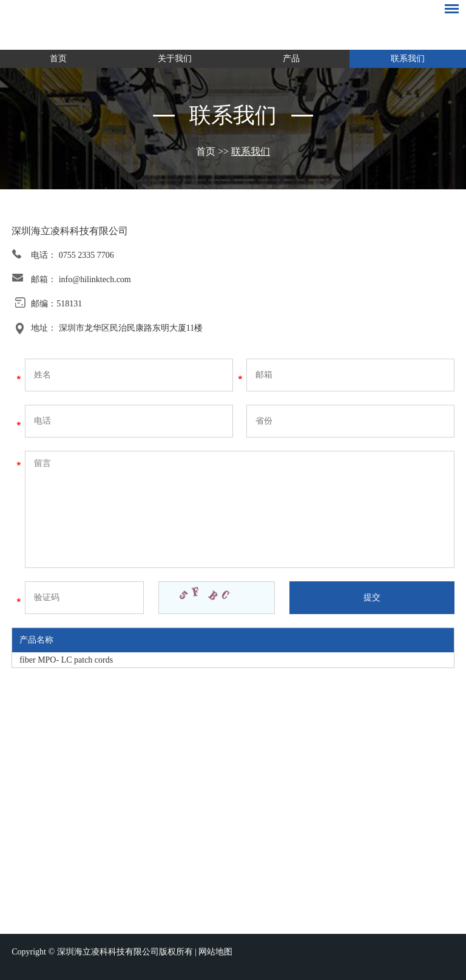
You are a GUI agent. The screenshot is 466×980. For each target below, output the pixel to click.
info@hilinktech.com (95, 279)
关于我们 (175, 59)
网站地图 (215, 952)
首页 (58, 59)
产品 (291, 59)
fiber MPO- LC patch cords (66, 660)
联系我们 (408, 59)
